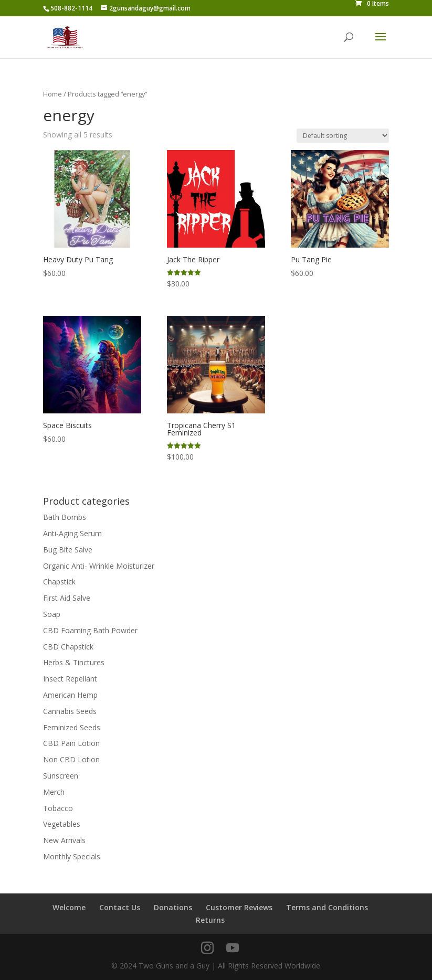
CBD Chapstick (68, 647)
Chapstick (59, 582)
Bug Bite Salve (68, 550)
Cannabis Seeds (70, 711)
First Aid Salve (67, 598)
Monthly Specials (72, 856)
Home (52, 94)
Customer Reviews (239, 907)
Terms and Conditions (327, 907)
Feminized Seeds (72, 727)
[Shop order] (343, 136)
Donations (173, 907)
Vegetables (62, 824)
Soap (52, 614)
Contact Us (120, 907)
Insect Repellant (70, 679)
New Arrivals (64, 840)
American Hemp (70, 695)
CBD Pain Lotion (71, 743)
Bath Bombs (65, 517)
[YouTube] (233, 948)
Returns (210, 920)
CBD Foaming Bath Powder (90, 630)
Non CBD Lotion (71, 759)
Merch (54, 792)
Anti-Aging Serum (72, 533)
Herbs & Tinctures (74, 662)
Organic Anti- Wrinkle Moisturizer (99, 566)
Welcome (69, 907)
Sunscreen (61, 776)
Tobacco (58, 808)
